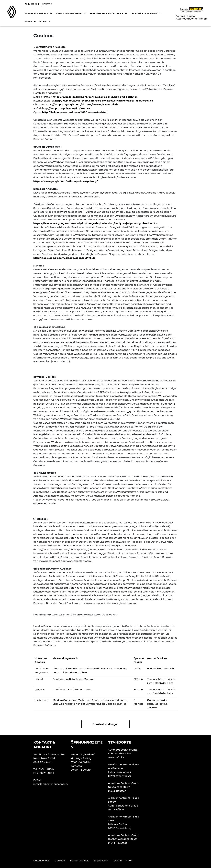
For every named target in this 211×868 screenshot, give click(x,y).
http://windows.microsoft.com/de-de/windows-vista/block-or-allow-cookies (104, 101)
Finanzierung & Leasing (106, 13)
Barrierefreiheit (79, 860)
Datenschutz (41, 860)
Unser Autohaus (35, 21)
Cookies (60, 860)
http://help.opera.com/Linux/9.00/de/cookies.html (75, 112)
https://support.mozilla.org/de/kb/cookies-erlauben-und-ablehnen (95, 97)
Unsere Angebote (36, 13)
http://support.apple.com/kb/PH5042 (66, 108)
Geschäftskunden (144, 13)
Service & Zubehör (69, 13)
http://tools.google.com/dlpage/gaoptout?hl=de (64, 258)
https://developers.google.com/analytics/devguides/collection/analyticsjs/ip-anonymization (93, 223)
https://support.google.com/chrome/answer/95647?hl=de (82, 104)
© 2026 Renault (123, 860)
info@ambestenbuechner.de (51, 784)
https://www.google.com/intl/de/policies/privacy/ (66, 181)
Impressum (101, 860)
